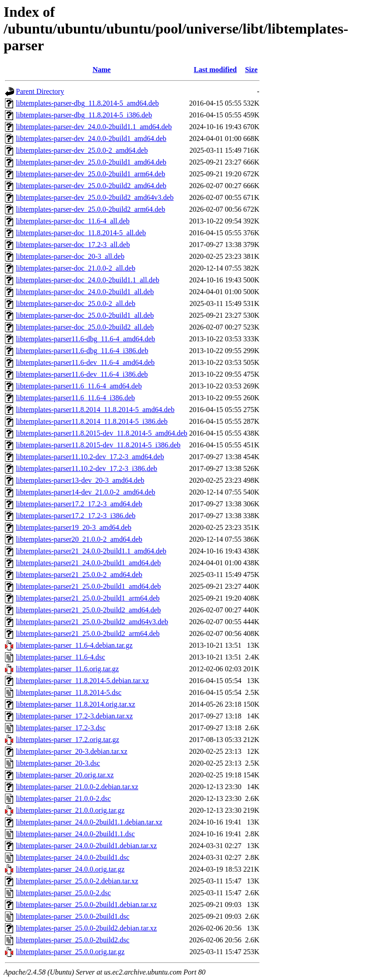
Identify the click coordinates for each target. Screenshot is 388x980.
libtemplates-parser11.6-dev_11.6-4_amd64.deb (85, 362)
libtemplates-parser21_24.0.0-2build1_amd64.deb (88, 563)
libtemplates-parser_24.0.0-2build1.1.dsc (75, 834)
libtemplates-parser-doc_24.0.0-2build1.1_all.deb (88, 280)
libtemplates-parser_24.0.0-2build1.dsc (73, 857)
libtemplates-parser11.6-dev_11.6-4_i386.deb (82, 374)
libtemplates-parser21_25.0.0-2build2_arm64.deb (88, 633)
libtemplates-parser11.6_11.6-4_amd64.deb (79, 386)
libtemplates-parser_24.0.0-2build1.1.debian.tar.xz (89, 822)
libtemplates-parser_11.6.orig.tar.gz (67, 669)
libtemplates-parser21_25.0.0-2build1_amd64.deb (88, 586)
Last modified (215, 70)
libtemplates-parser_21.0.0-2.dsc (63, 798)
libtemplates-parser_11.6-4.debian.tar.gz (74, 645)
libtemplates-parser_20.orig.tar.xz (65, 775)
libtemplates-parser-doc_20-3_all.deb (70, 256)
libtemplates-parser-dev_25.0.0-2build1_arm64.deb (91, 174)
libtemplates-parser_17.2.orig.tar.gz (67, 740)
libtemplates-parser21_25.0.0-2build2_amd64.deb (88, 610)
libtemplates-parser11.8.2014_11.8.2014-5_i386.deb (92, 421)
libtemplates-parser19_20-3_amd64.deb (74, 527)
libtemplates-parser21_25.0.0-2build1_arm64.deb (88, 598)
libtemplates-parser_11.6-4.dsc (61, 657)
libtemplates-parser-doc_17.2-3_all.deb (73, 245)
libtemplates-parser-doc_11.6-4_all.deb (73, 221)
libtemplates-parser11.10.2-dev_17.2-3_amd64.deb (90, 457)
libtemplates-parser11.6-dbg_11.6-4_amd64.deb (86, 339)
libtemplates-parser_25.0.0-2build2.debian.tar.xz (86, 928)
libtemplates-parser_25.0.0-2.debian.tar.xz (77, 881)
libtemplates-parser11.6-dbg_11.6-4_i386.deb (82, 351)
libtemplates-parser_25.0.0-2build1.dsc (73, 916)
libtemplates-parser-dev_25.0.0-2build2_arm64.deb (91, 209)
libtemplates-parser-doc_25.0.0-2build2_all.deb (85, 327)
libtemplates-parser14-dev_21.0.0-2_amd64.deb (86, 492)
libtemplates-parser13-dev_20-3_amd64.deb (80, 480)
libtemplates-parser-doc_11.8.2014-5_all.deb (81, 233)
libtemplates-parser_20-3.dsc (58, 763)
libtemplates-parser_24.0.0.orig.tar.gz (70, 869)
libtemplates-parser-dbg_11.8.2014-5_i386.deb (84, 115)
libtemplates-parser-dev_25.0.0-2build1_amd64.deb (91, 162)
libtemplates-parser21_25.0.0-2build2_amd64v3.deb (92, 622)
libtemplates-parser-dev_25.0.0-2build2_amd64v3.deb (95, 197)
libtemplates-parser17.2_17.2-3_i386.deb (76, 516)
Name (102, 70)
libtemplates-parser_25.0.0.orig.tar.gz (70, 952)
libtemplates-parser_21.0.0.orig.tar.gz (70, 810)
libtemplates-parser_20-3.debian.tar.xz (72, 751)
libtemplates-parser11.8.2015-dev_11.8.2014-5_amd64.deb (102, 433)
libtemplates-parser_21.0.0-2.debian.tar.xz (77, 787)
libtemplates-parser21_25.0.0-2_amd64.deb (79, 575)
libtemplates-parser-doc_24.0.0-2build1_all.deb (85, 292)
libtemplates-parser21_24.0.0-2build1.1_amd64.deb (91, 551)
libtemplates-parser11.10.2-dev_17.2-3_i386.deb (86, 468)
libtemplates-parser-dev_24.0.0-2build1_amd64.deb (91, 138)
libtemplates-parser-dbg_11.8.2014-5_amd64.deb (87, 103)
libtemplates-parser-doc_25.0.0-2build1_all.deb (85, 315)
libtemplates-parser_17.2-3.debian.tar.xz (74, 716)
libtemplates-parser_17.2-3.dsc (61, 728)
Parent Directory (40, 91)
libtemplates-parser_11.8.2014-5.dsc (69, 692)
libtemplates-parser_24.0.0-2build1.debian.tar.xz (86, 846)
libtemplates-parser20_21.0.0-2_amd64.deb (79, 539)
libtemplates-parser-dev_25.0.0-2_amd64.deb (82, 150)
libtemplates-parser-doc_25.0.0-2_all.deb (76, 303)
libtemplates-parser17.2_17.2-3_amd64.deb (79, 504)
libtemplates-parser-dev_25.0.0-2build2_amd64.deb (91, 186)
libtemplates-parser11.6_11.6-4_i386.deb (75, 398)
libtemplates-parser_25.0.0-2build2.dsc (73, 940)
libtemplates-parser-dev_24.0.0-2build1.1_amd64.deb (94, 127)
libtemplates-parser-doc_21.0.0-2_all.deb (76, 268)
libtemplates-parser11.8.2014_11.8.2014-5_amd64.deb (95, 410)
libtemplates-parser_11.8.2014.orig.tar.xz (76, 704)
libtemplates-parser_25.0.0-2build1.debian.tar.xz (86, 905)
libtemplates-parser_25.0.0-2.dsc (63, 893)
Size (251, 70)
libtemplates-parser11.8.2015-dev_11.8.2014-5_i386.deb (98, 445)
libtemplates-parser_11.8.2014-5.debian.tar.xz (82, 681)
